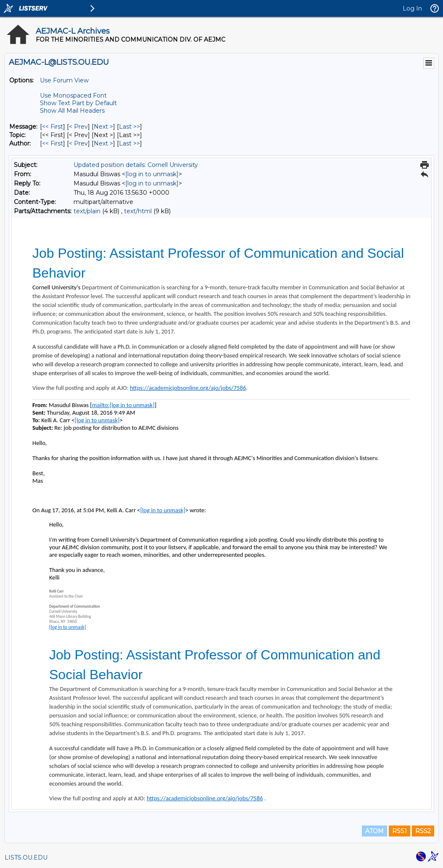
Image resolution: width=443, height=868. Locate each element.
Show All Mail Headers (72, 111)
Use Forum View (64, 80)
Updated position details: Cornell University (136, 165)
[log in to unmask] (152, 174)
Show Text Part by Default (78, 103)
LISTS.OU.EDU (26, 857)
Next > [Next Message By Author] (103, 143)
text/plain (87, 211)
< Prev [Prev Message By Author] (78, 143)
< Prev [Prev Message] (78, 127)
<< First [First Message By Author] (53, 143)
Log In (412, 8)
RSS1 (399, 831)
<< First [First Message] (53, 127)
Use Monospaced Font (73, 95)
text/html (138, 211)
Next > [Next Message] (103, 127)
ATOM (374, 831)
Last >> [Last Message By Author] (129, 143)
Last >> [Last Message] (129, 127)
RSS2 (423, 831)
